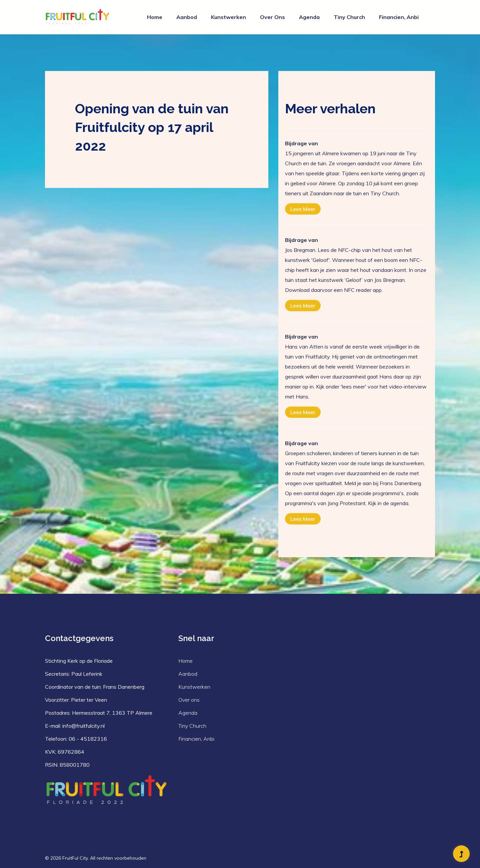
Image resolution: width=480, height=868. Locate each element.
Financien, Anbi (399, 17)
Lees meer (303, 209)
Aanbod (187, 17)
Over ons (272, 17)
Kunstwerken (228, 17)
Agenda (309, 17)
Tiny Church (349, 17)
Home (155, 17)
